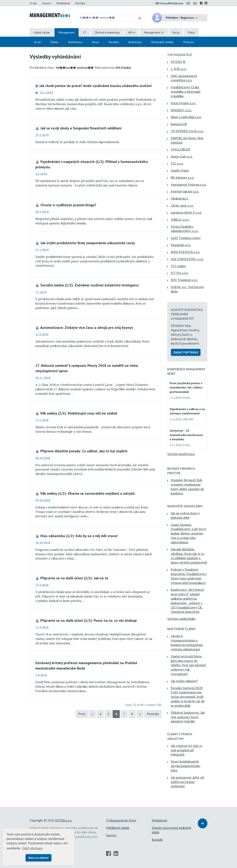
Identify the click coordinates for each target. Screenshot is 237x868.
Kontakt (80, 3)
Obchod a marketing (107, 32)
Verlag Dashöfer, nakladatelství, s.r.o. (185, 229)
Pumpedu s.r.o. (181, 245)
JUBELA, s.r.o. (180, 220)
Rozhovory (135, 42)
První (82, 714)
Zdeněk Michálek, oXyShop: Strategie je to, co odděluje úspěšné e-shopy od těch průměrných (189, 556)
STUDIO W (178, 62)
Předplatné (63, 3)
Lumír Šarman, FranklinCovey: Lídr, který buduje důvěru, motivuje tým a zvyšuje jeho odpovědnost (189, 534)
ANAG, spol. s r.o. (182, 206)
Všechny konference (181, 454)
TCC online (178, 266)
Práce (191, 32)
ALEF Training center (186, 238)
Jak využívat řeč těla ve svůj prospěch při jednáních (187, 750)
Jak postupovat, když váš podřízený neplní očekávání (187, 782)
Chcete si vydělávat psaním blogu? (68, 205)
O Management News (121, 820)
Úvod (37, 42)
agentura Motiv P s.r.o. (186, 213)
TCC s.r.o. (177, 163)
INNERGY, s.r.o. (181, 110)
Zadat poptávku (186, 352)
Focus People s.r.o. (183, 103)
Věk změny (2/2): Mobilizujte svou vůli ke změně (79, 413)
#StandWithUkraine (169, 4)
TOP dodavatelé (180, 55)
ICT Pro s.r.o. (180, 273)
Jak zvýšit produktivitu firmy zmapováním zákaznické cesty (88, 243)
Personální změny (162, 42)
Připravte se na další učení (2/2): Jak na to (74, 578)
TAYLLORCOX (180, 149)
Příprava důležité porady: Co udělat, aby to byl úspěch (84, 451)
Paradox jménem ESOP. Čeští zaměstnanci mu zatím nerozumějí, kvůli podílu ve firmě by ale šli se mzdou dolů (187, 697)
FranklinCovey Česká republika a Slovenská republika (186, 92)
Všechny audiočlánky (181, 619)
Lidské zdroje (42, 32)
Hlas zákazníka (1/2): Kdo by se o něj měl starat (79, 536)
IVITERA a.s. (63, 820)
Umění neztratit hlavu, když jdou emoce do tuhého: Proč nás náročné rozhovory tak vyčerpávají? (188, 665)
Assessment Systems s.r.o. (189, 185)
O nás (33, 3)
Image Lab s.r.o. (182, 156)
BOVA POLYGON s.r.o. (185, 252)
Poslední (153, 714)
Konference (75, 42)
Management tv (154, 32)
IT (85, 32)
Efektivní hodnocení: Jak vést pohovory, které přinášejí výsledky (188, 717)
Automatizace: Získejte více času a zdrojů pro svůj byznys (87, 327)
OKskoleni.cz (180, 198)
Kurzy (176, 32)
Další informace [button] (32, 848)
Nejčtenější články (182, 629)
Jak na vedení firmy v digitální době (185, 515)
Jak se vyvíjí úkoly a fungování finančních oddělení (81, 128)
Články (54, 42)
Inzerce (47, 3)
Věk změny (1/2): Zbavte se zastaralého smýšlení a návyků (87, 493)
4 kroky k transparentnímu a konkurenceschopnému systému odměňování (187, 643)
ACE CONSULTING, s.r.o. (187, 259)
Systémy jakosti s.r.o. (185, 191)
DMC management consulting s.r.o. (184, 78)
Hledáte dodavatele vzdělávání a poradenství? (187, 314)
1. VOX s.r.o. (179, 69)
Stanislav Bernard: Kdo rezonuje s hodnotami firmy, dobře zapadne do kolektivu (187, 487)
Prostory (188, 42)
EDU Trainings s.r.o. (184, 280)
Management (67, 32)
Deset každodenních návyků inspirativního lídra (186, 766)
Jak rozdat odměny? (184, 681)
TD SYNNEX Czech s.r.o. (187, 131)
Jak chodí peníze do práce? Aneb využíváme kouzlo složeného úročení (95, 86)
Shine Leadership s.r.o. (186, 117)
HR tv (132, 32)
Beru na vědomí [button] (39, 858)
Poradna (114, 42)
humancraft (179, 124)
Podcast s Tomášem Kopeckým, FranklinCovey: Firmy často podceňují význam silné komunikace (189, 576)
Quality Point (180, 171)
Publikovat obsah (118, 828)
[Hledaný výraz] (107, 17)
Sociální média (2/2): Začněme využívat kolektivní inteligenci (90, 285)
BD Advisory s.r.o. (182, 178)
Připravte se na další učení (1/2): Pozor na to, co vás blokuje (89, 620)
